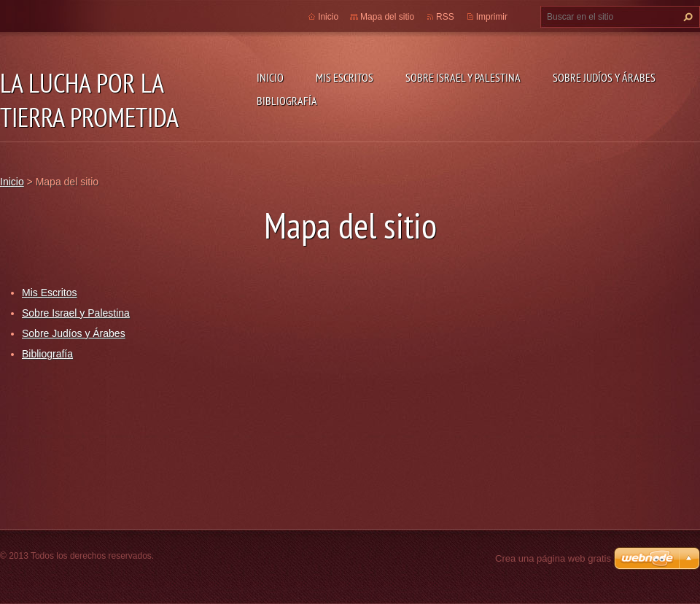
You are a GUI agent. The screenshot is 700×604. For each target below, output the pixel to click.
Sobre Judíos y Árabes (604, 77)
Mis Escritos (345, 77)
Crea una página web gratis (553, 558)
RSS (445, 17)
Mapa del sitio (387, 17)
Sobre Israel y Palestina (463, 77)
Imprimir (492, 17)
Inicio (270, 77)
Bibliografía (287, 101)
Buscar (686, 17)
